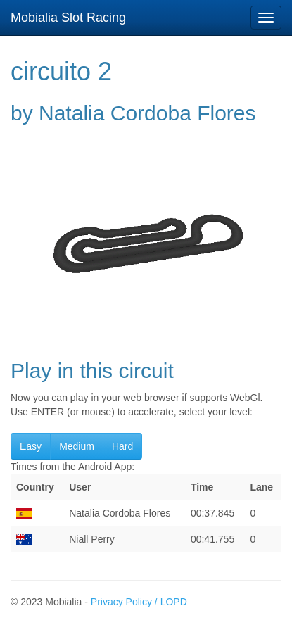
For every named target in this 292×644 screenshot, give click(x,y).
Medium (77, 446)
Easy (31, 446)
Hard (122, 446)
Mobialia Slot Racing (68, 18)
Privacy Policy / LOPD (139, 602)
